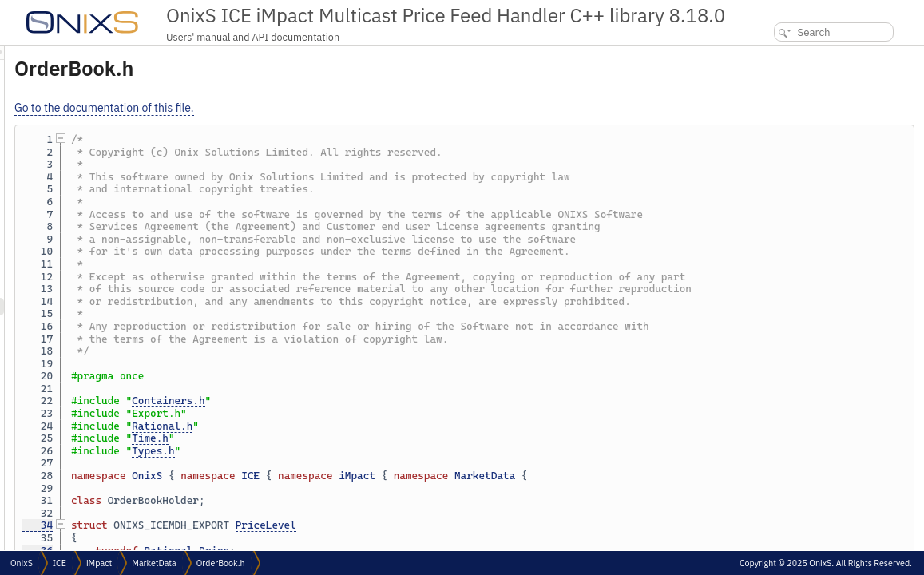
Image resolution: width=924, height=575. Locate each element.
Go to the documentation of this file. (304, 108)
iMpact (557, 476)
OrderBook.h (221, 563)
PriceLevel (466, 525)
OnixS (347, 476)
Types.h (353, 451)
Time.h (350, 438)
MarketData (684, 476)
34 (237, 525)
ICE (450, 476)
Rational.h (362, 426)
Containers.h (368, 401)
